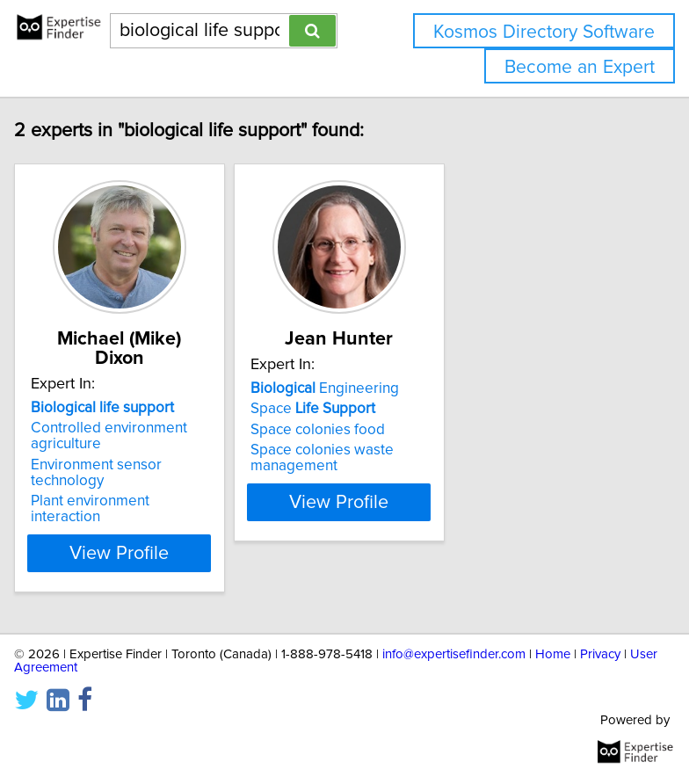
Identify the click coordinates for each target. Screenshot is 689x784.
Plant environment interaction (91, 509)
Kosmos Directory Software (544, 32)
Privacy (600, 654)
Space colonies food (319, 449)
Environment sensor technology (97, 473)
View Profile (121, 553)
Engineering (326, 408)
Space (314, 428)
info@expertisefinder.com (454, 654)
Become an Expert (580, 67)
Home (553, 654)
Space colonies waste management (323, 477)
